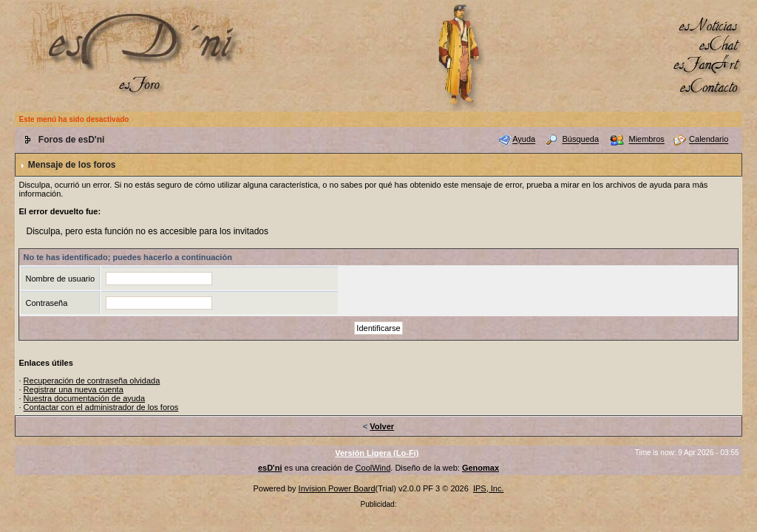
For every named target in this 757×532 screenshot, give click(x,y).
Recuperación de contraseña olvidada (92, 381)
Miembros (646, 140)
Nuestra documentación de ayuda (85, 398)
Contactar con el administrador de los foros (101, 407)
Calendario (709, 140)
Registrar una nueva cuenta (74, 389)
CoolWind (373, 468)
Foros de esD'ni (72, 140)
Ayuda (524, 140)
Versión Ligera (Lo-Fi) (377, 453)
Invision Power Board (337, 488)
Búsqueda (581, 140)
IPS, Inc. (489, 488)
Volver (382, 426)
